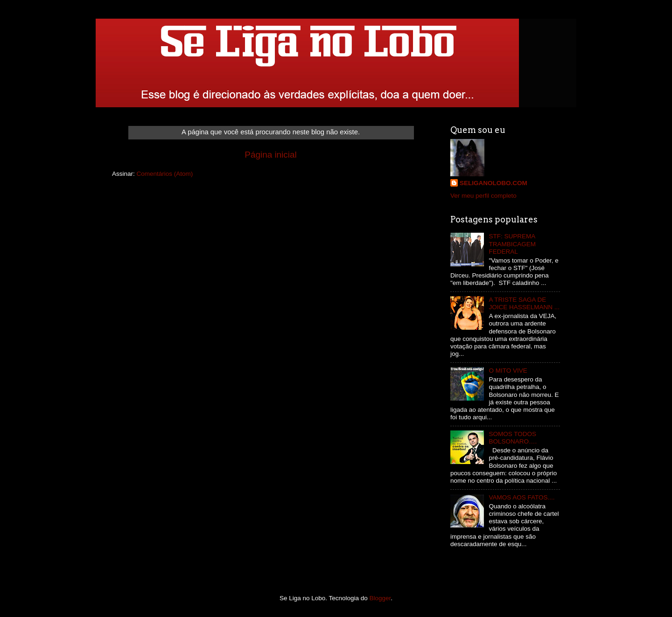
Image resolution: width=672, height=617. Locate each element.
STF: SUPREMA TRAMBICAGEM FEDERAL (512, 244)
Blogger (380, 598)
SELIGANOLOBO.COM (493, 183)
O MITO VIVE (508, 371)
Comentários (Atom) (165, 174)
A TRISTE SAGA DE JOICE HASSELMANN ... (524, 303)
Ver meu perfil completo (483, 196)
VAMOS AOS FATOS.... (521, 497)
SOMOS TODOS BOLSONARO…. (513, 438)
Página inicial (270, 155)
